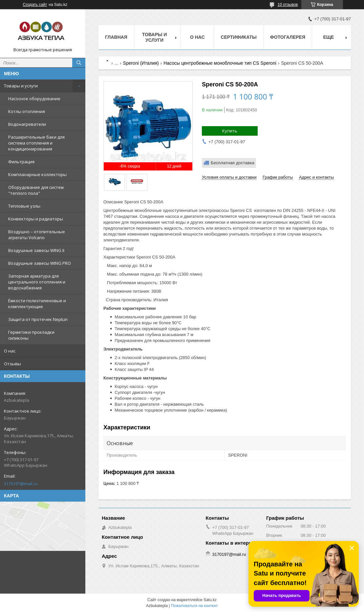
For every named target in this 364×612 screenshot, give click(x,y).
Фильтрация (21, 162)
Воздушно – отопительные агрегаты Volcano (37, 235)
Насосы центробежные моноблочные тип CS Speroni (220, 63)
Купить (230, 131)
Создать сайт (35, 5)
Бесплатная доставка (233, 163)
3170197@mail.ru (21, 484)
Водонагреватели (27, 124)
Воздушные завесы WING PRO (40, 263)
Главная (116, 37)
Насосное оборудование (34, 99)
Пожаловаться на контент (194, 606)
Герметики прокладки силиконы (31, 335)
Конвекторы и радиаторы (36, 219)
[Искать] (79, 63)
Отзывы (12, 364)
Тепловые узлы (24, 206)
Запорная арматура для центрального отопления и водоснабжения (37, 282)
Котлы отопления (27, 111)
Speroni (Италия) (141, 63)
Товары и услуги (21, 86)
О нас (10, 351)
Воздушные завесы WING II (36, 250)
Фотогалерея (288, 37)
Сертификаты (238, 37)
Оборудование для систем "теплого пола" (36, 190)
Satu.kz (210, 600)
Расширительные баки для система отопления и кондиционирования (36, 143)
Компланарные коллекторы (37, 174)
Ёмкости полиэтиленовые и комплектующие (37, 304)
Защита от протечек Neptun (38, 319)
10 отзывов (288, 5)
